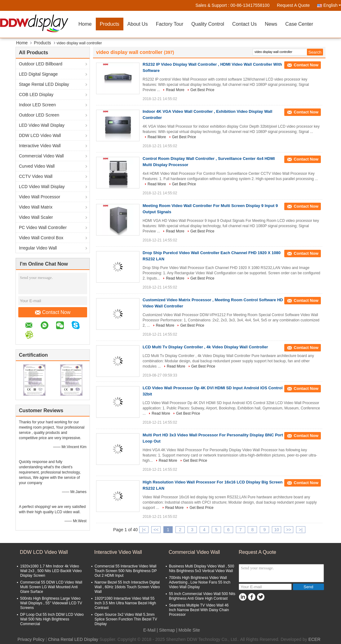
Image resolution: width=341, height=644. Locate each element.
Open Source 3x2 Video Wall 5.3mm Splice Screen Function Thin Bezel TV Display (126, 619)
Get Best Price (202, 90)
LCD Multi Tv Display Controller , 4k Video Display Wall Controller (205, 347)
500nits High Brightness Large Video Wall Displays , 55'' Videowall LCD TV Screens (51, 603)
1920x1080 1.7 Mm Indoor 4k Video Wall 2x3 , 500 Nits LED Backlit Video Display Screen (51, 571)
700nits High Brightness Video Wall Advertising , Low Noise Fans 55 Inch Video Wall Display (200, 582)
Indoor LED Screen (37, 105)
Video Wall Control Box (41, 238)
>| (301, 530)
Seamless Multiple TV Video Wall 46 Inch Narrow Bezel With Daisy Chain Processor (199, 610)
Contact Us (244, 24)
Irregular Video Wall (38, 248)
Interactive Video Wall (40, 146)
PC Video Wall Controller (43, 227)
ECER (314, 639)
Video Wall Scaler (36, 217)
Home (85, 24)
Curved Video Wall (37, 166)
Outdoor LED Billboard (41, 64)
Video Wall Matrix (36, 207)
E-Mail (149, 630)
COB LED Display (36, 95)
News (271, 24)
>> (289, 530)
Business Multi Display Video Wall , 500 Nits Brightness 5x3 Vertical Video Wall (201, 569)
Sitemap (167, 630)
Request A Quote (293, 5)
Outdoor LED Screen (39, 115)
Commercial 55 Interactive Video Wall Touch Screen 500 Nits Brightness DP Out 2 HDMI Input (126, 571)
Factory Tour (170, 24)
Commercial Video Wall (41, 156)
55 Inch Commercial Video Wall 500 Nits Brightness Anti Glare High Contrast (202, 596)
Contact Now (53, 312)
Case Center (299, 24)
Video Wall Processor (40, 197)
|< (144, 530)
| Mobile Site (188, 630)
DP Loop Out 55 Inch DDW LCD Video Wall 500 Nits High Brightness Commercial (52, 619)
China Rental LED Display (73, 639)
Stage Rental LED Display (44, 84)
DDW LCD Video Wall (40, 135)
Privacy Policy (31, 639)
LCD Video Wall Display (42, 187)
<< (156, 530)
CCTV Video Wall (36, 176)
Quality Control (208, 24)
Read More (175, 90)
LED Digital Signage (38, 74)
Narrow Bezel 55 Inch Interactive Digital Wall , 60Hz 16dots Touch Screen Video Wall (127, 587)
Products (110, 24)
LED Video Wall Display (42, 125)
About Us (138, 24)
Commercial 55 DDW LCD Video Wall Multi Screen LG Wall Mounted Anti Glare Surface (51, 587)
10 (277, 530)
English (332, 5)
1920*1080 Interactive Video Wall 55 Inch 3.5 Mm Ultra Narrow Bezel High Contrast (125, 603)
